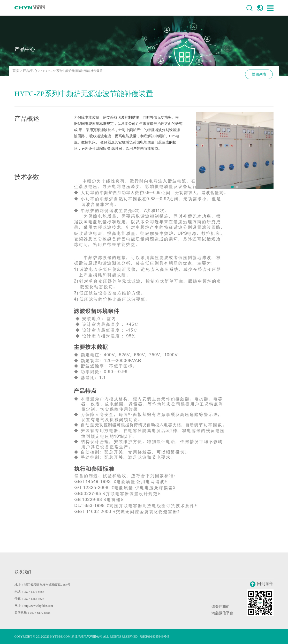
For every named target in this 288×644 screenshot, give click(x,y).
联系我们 (23, 572)
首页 (16, 71)
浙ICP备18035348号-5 (154, 637)
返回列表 (259, 74)
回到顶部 (262, 584)
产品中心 (30, 71)
